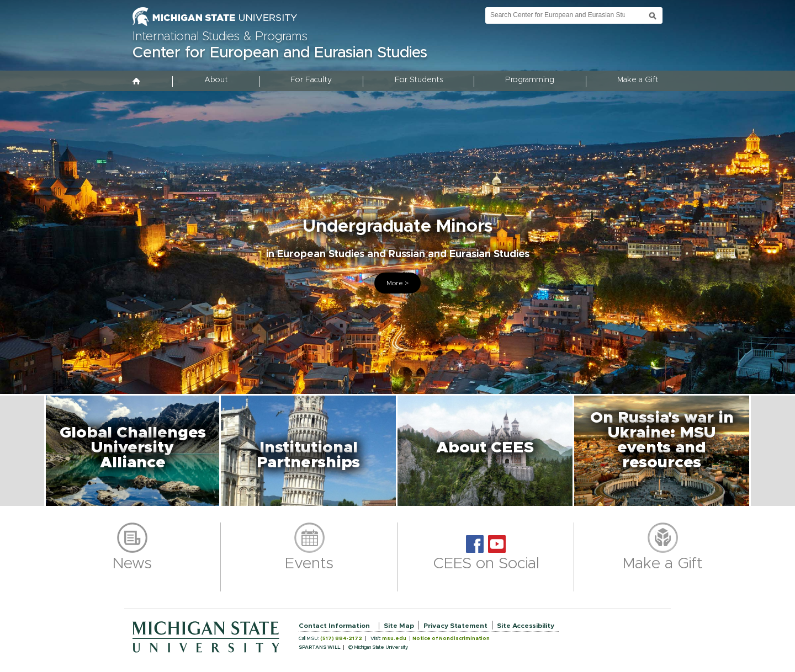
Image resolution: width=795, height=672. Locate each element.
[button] (132, 451)
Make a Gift (638, 80)
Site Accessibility (526, 626)
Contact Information (334, 626)
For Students (419, 80)
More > (397, 283)
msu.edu (394, 639)
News (132, 564)
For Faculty (311, 80)
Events (309, 564)
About (216, 80)
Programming (530, 80)
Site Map (399, 626)
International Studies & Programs (220, 37)
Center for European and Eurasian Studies (280, 53)
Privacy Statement (455, 626)
